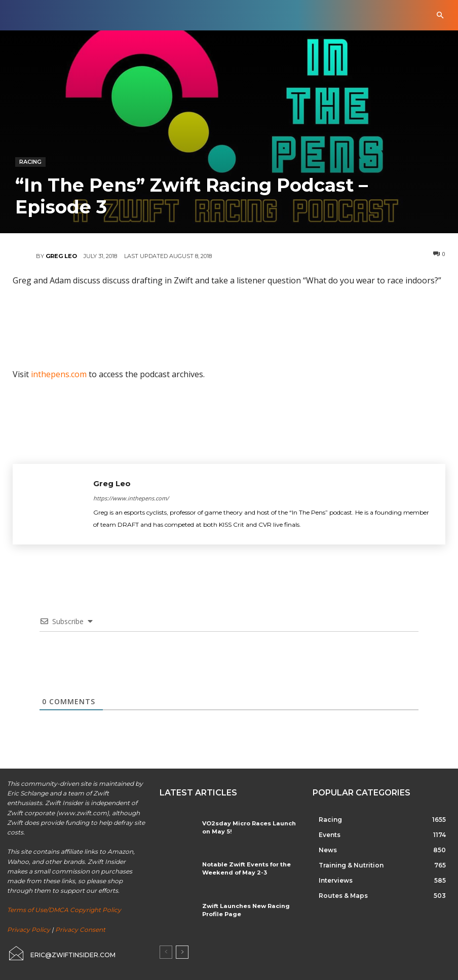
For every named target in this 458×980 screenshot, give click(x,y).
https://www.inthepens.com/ (131, 498)
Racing (30, 162)
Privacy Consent (80, 930)
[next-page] (182, 952)
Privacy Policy (29, 930)
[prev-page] (166, 952)
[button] (440, 15)
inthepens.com (59, 374)
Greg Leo (61, 256)
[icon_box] (61, 953)
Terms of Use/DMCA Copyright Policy (64, 910)
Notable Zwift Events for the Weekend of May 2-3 (241, 868)
